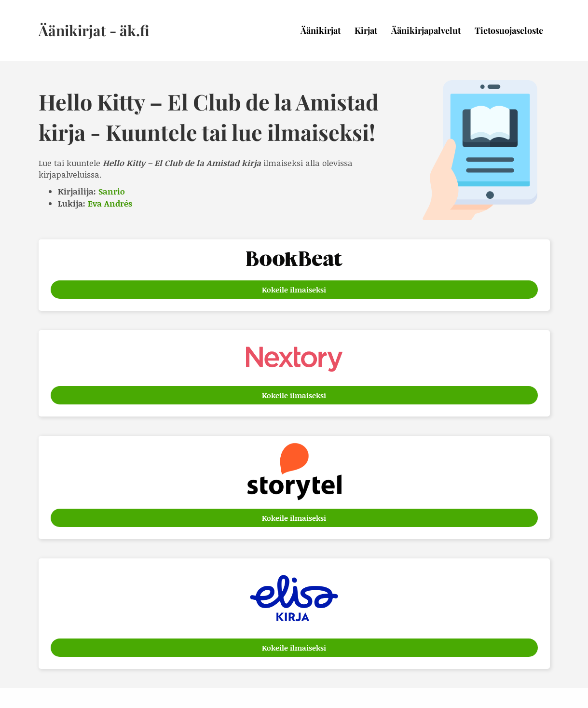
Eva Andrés (110, 203)
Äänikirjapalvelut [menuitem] (426, 30)
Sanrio (112, 191)
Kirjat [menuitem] (366, 30)
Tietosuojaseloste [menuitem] (509, 30)
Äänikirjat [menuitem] (321, 30)
